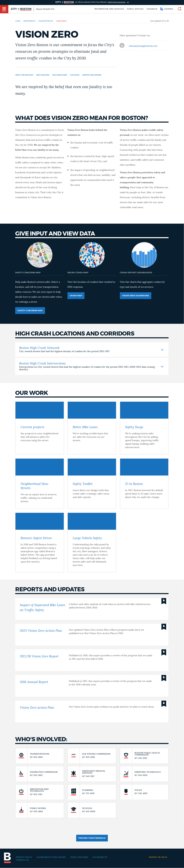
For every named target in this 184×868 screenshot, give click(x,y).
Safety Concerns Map (30, 311)
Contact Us (22, 860)
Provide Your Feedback (92, 838)
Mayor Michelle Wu (45, 9)
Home (18, 21)
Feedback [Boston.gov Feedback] (152, 9)
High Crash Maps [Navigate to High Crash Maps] (60, 75)
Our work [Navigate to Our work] (75, 75)
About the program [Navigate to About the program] (24, 75)
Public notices (135, 9)
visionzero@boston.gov (143, 46)
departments (29, 21)
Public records (79, 857)
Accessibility (100, 857)
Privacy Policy (24, 857)
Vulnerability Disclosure (51, 857)
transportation (46, 21)
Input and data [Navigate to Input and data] (43, 75)
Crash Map (76, 296)
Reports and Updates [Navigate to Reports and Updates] (92, 75)
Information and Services (109, 9)
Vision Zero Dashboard (136, 296)
